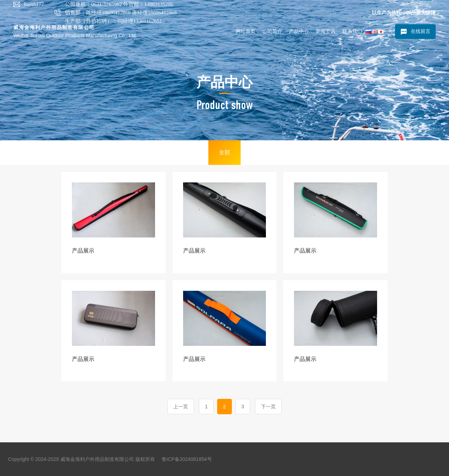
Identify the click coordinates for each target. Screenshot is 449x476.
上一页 (181, 407)
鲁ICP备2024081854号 (187, 459)
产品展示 (83, 251)
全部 (224, 152)
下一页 (268, 407)
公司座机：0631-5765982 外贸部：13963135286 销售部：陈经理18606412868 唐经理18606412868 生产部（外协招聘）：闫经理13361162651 (121, 13)
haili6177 (34, 4)
